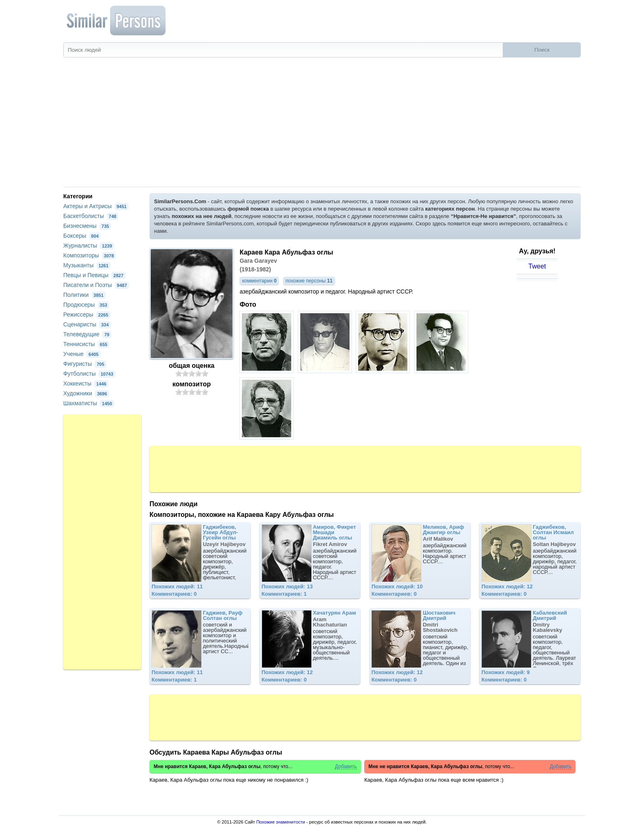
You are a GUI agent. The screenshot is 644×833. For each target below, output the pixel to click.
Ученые (82, 354)
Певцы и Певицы (94, 275)
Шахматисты (89, 403)
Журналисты (89, 246)
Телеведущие (87, 334)
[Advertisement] (322, 125)
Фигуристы (85, 364)
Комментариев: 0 (174, 594)
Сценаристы (87, 324)
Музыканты (87, 265)
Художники (86, 393)
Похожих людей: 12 (507, 586)
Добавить (346, 767)
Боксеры (82, 236)
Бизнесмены (87, 226)
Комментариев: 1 (284, 594)
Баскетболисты (91, 216)
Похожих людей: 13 (287, 586)
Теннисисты (86, 344)
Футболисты (89, 374)
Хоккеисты (86, 383)
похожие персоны (309, 281)
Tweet (537, 266)
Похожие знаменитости (281, 822)
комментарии (259, 281)
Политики (84, 295)
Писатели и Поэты (96, 285)
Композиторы (90, 255)
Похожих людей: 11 (177, 586)
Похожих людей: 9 (506, 672)
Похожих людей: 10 (397, 586)
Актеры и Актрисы (96, 206)
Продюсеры (86, 305)
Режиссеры (87, 314)
